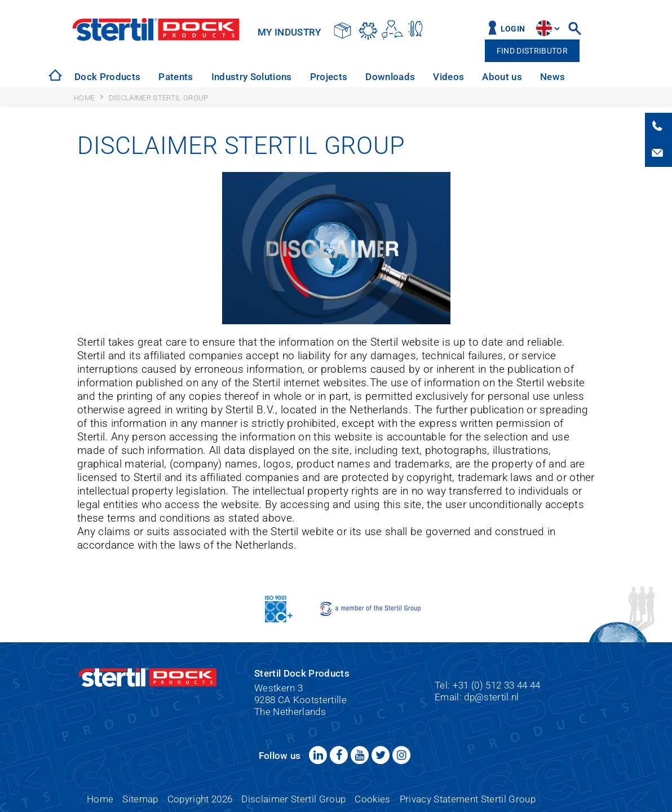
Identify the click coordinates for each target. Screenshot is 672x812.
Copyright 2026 (200, 799)
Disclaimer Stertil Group (293, 799)
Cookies (372, 799)
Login (513, 29)
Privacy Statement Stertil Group (468, 799)
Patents (176, 77)
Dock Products (107, 77)
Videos (448, 77)
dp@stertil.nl (491, 697)
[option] (107, 77)
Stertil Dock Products (156, 29)
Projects (329, 77)
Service (599, 77)
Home (100, 799)
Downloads (390, 77)
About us (502, 77)
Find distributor (532, 51)
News (552, 77)
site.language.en (544, 28)
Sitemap (140, 799)
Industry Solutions (252, 77)
